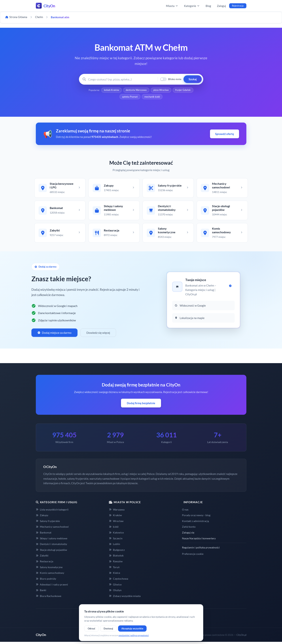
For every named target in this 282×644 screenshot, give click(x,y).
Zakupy (42, 517)
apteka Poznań (130, 97)
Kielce (114, 575)
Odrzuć (91, 628)
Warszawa (117, 512)
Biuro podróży (46, 581)
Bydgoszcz (117, 552)
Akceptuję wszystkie (132, 628)
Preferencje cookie (193, 556)
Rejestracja (238, 6)
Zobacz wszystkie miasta (125, 598)
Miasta (172, 6)
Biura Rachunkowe (49, 598)
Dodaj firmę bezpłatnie (141, 405)
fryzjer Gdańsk (183, 90)
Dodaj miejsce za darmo (54, 335)
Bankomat (44, 535)
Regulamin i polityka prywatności (201, 550)
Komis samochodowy (50, 575)
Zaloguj (221, 6)
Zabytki (42, 558)
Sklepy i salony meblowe (52, 540)
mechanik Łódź (152, 97)
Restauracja (45, 563)
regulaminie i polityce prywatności (134, 635)
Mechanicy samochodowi (52, 529)
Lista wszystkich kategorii (52, 512)
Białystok (116, 558)
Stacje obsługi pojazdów (51, 552)
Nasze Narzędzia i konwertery (199, 540)
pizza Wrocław (161, 90)
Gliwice (115, 587)
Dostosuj (108, 628)
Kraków (115, 517)
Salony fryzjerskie (48, 523)
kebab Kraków (111, 90)
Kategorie (192, 6)
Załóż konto (189, 529)
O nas (185, 512)
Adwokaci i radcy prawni (52, 587)
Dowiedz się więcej (98, 335)
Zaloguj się (188, 535)
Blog (208, 6)
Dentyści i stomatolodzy (51, 546)
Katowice (116, 535)
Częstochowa (119, 581)
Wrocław (116, 523)
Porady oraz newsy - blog (196, 517)
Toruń (114, 569)
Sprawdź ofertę (225, 134)
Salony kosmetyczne (49, 569)
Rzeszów (116, 563)
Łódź (114, 529)
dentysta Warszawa (136, 90)
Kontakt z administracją (195, 523)
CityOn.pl (241, 637)
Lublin (114, 546)
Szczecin (116, 540)
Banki (41, 592)
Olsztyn (115, 592)
